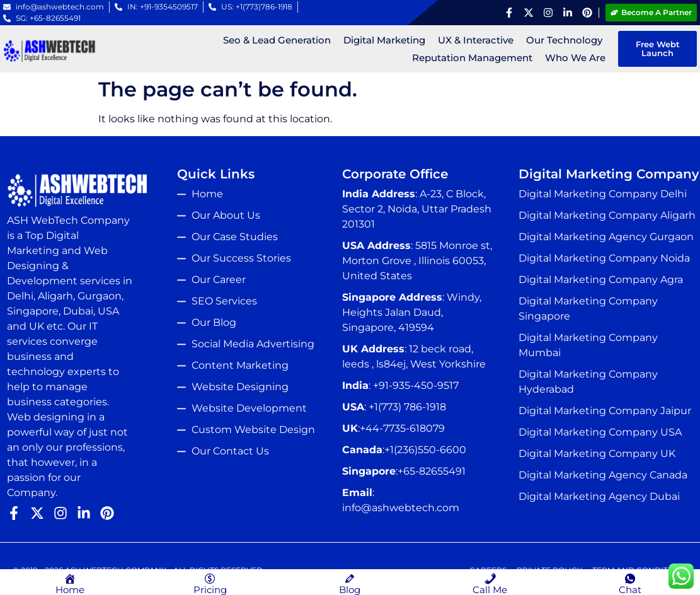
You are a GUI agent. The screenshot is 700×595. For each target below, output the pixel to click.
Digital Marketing (384, 40)
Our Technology (564, 40)
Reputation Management (472, 58)
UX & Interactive (475, 40)
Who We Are (575, 58)
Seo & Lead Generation (276, 40)
